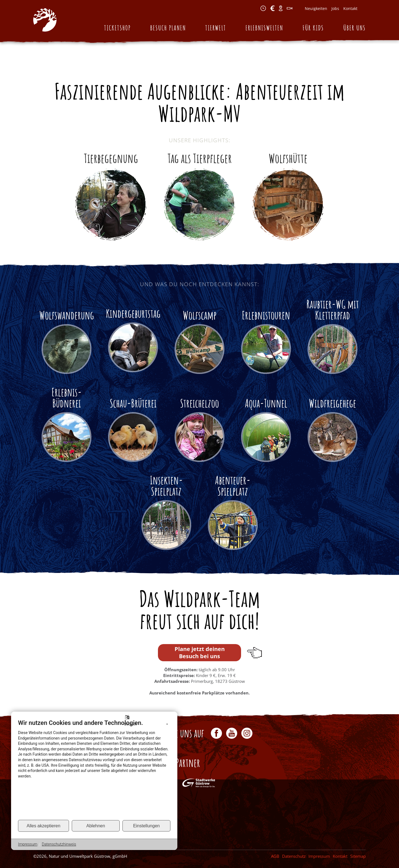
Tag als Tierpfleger (200, 158)
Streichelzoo (199, 403)
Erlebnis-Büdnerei (67, 398)
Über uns (355, 28)
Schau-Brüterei (133, 403)
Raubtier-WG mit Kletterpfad (333, 310)
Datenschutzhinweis (59, 844)
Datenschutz (294, 856)
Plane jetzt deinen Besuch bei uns (200, 653)
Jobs (335, 8)
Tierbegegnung (111, 158)
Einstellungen (146, 826)
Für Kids (313, 28)
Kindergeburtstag (133, 313)
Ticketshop (117, 28)
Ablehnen (96, 826)
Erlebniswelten (264, 28)
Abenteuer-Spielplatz (233, 486)
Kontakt (350, 8)
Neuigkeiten (316, 8)
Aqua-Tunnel (266, 403)
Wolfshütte (288, 158)
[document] (94, 769)
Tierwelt (216, 28)
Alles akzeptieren (44, 826)
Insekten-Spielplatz (166, 486)
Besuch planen (168, 28)
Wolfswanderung (67, 315)
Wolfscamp (200, 315)
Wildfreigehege (332, 403)
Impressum (319, 856)
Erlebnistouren (266, 315)
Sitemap (358, 856)
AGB (275, 856)
